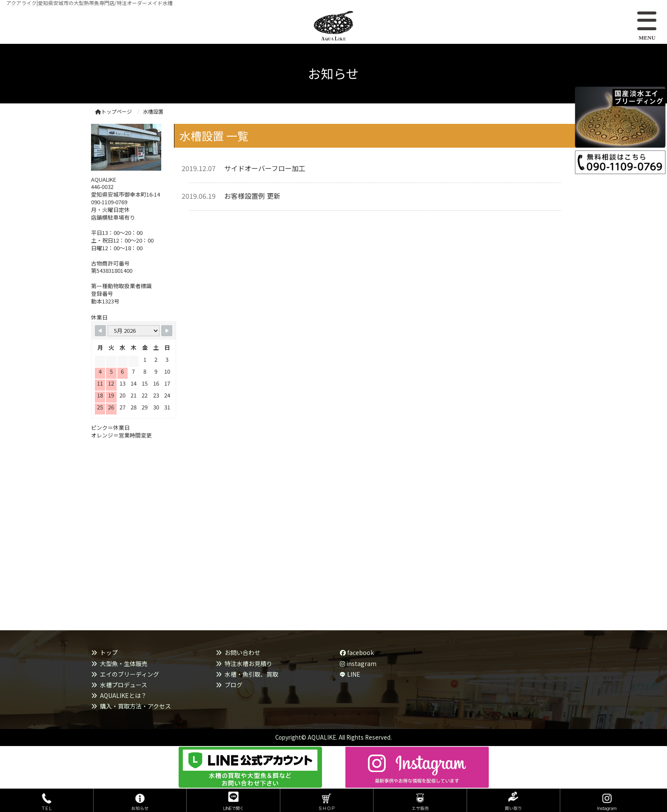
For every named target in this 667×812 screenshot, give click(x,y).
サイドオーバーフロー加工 (265, 168)
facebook (357, 652)
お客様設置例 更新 (252, 196)
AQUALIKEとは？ (123, 695)
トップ (109, 652)
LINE (354, 674)
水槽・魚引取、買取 (251, 674)
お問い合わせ (242, 652)
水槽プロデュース (124, 685)
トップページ (114, 111)
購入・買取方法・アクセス (135, 706)
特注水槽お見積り (248, 663)
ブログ (234, 685)
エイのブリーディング (130, 674)
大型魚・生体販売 (124, 663)
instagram (358, 663)
